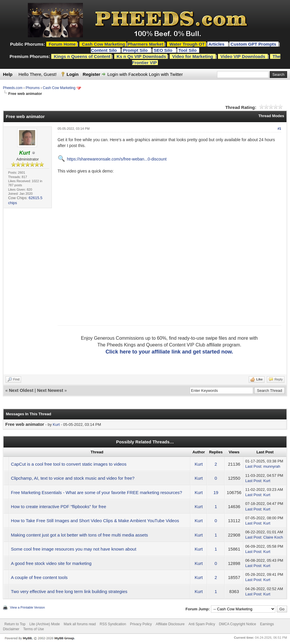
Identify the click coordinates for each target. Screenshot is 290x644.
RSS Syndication (113, 624)
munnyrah (272, 466)
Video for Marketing (193, 56)
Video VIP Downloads (243, 56)
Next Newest (50, 390)
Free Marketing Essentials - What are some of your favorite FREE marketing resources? (96, 492)
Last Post (253, 466)
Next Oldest (21, 390)
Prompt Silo (136, 50)
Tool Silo (188, 50)
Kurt (56, 425)
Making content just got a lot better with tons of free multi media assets (79, 535)
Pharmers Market (145, 44)
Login (72, 74)
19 (216, 492)
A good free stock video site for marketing (51, 563)
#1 (279, 129)
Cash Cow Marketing (59, 88)
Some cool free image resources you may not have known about (74, 549)
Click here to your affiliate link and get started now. (169, 352)
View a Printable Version (27, 607)
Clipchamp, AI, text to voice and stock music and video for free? (73, 478)
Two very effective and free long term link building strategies (69, 591)
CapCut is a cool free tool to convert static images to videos (69, 464)
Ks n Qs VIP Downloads (141, 56)
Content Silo (104, 50)
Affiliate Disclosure (170, 624)
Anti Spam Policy (202, 624)
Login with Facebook (128, 74)
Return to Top (15, 624)
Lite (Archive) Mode (45, 624)
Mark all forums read (80, 624)
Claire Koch (273, 537)
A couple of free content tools (39, 577)
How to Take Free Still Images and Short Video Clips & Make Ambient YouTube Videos (95, 521)
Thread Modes (271, 116)
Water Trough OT (187, 44)
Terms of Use (34, 629)
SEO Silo (164, 50)
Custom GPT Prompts (253, 44)
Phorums (33, 88)
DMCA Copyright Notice (238, 624)
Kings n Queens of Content (82, 56)
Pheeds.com (13, 88)
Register (91, 74)
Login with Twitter (166, 74)
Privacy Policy (141, 624)
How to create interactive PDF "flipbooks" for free (58, 507)
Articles (217, 44)
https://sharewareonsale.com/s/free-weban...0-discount (117, 159)
